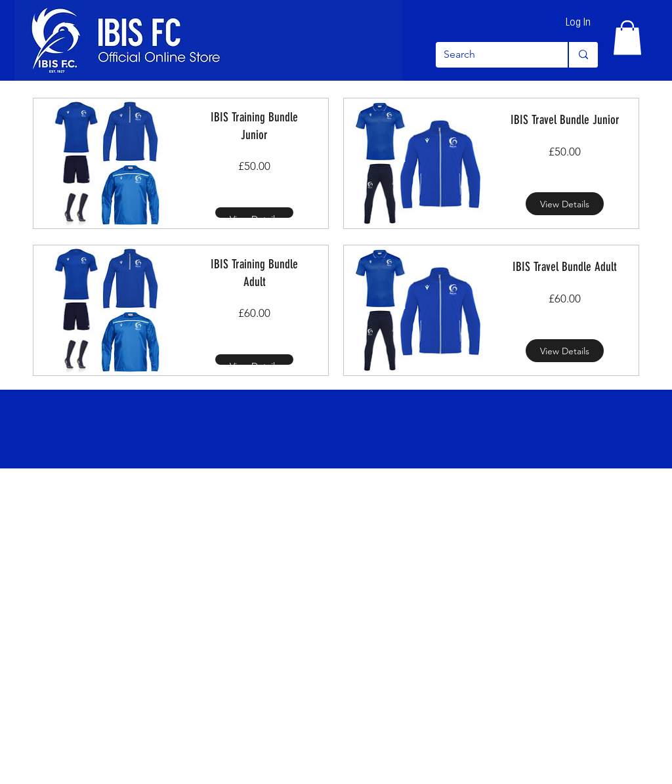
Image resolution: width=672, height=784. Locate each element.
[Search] (492, 55)
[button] (627, 38)
